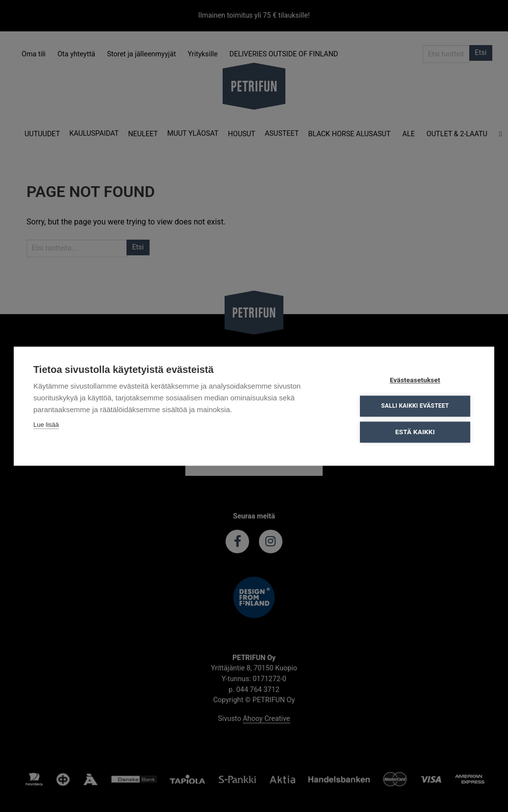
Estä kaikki (416, 432)
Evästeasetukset (416, 380)
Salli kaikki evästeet (415, 406)
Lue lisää (46, 425)
